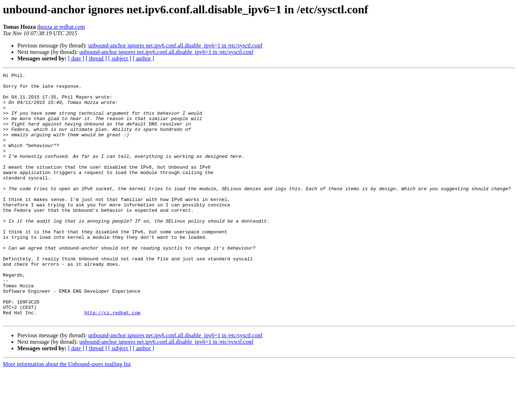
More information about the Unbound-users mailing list (67, 414)
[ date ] (76, 58)
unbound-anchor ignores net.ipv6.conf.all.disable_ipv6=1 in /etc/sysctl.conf (175, 45)
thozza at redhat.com (61, 27)
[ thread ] (96, 58)
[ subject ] (120, 58)
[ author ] (144, 58)
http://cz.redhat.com (112, 361)
